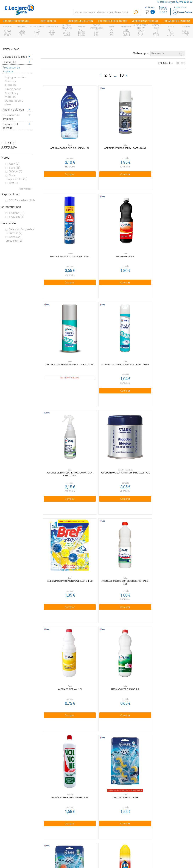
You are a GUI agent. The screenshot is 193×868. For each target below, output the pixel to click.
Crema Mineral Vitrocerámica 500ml (65, 733)
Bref (14, 183)
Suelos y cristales (11, 83)
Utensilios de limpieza (11, 117)
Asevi (14, 164)
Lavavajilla (9, 62)
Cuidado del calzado (10, 126)
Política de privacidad (73, 824)
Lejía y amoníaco (16, 77)
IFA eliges (17, 217)
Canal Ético (24, 839)
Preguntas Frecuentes (24, 817)
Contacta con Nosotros (73, 847)
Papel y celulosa (13, 110)
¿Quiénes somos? (24, 824)
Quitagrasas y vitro (14, 103)
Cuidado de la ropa (15, 57)
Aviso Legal (73, 839)
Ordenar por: (141, 53)
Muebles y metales (12, 95)
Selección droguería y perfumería (20, 231)
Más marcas (25, 189)
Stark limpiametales (16, 177)
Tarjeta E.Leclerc (24, 832)
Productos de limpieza (11, 69)
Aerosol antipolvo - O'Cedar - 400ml (159, 139)
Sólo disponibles (22, 200)
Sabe (15, 168)
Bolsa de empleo (73, 855)
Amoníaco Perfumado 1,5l (159, 436)
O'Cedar (16, 171)
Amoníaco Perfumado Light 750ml (65, 535)
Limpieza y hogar (10, 49)
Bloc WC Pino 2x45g (159, 535)
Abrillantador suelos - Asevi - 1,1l (65, 139)
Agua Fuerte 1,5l (65, 238)
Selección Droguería (14, 239)
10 (121, 75)
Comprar (65, 165)
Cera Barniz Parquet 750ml (112, 634)
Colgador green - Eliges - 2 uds (159, 634)
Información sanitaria (24, 847)
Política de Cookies (73, 832)
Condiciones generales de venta (73, 817)
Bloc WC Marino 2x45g (112, 535)
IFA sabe (17, 213)
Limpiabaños (13, 89)
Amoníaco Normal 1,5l (112, 436)
